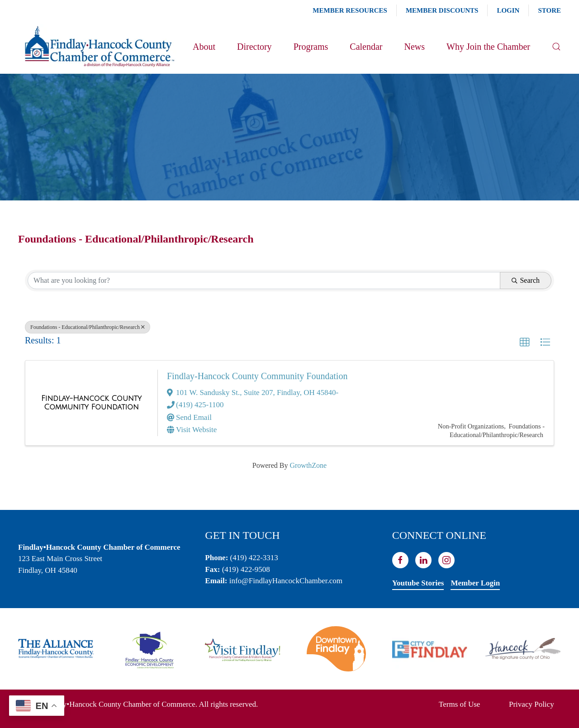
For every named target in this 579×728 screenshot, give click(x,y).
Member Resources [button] (350, 10)
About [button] (204, 47)
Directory (254, 47)
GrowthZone (308, 465)
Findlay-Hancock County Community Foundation (257, 376)
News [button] (414, 47)
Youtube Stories (418, 583)
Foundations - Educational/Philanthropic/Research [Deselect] (88, 327)
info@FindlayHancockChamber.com (286, 581)
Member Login (475, 583)
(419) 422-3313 (254, 558)
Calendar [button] (366, 47)
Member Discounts (442, 10)
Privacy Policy (532, 704)
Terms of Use (459, 704)
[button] (556, 47)
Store (549, 10)
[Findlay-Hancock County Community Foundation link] (91, 403)
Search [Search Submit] (526, 280)
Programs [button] (311, 47)
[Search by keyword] (264, 281)
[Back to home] (99, 47)
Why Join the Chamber (488, 47)
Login (508, 10)
